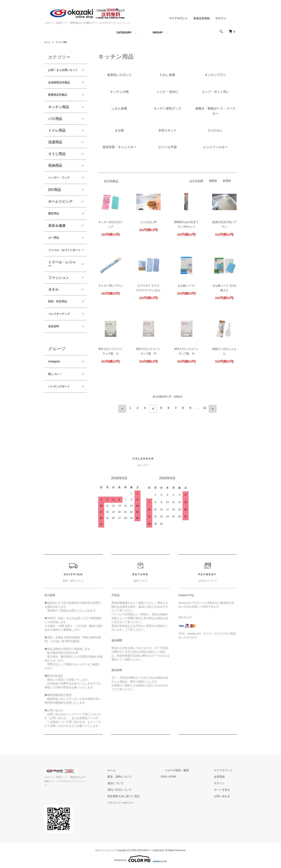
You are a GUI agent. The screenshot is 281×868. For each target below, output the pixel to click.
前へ (124, 408)
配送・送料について (139, 781)
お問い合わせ (226, 800)
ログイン (221, 18)
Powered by (140, 859)
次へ (211, 408)
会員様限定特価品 (62, 90)
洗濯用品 (55, 152)
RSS (179, 781)
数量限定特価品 (60, 104)
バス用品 (55, 128)
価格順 (213, 181)
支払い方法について (139, 794)
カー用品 (55, 251)
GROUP (158, 32)
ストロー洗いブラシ (111, 286)
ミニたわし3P (148, 222)
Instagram (56, 387)
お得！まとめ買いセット (62, 74)
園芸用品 (55, 225)
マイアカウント (178, 18)
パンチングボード (62, 414)
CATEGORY (124, 32)
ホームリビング (60, 213)
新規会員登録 (202, 18)
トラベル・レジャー (62, 285)
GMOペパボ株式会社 (153, 851)
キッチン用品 (64, 42)
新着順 (227, 181)
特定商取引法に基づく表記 (143, 800)
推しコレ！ (57, 401)
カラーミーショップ (106, 851)
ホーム (48, 42)
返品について (135, 787)
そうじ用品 (57, 164)
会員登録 (223, 781)
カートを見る (226, 794)
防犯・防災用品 (60, 323)
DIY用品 (55, 201)
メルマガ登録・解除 (188, 774)
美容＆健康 (57, 238)
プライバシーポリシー (140, 807)
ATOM (188, 781)
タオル (53, 310)
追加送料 (55, 350)
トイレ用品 (57, 140)
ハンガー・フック (62, 188)
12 (204, 408)
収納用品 (55, 175)
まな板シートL (186, 286)
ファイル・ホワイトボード (62, 267)
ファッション (59, 299)
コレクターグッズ (62, 337)
